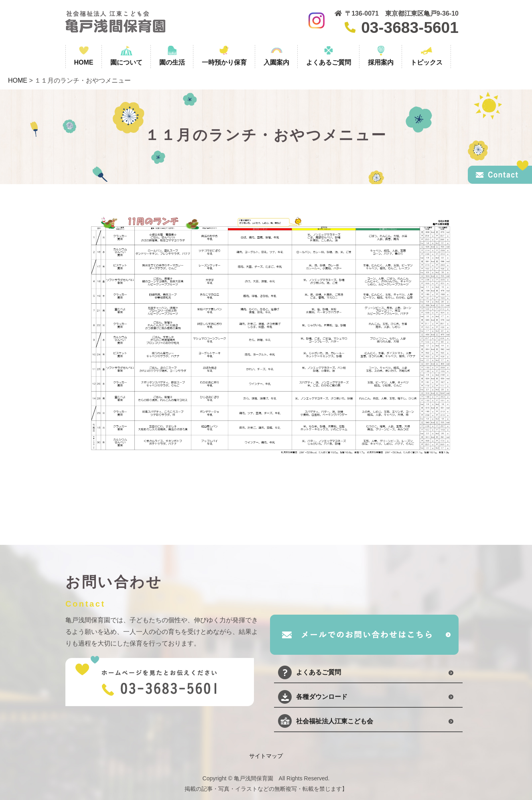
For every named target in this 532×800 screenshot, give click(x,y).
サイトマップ (266, 756)
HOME (18, 80)
